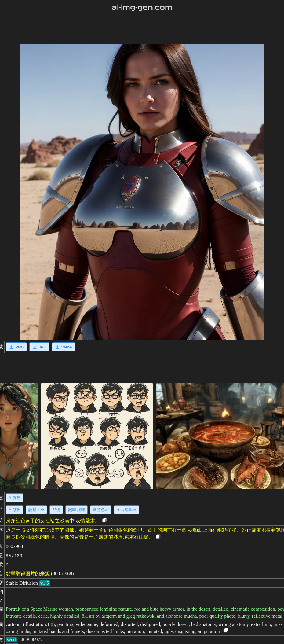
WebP (64, 347)
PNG (16, 347)
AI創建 (15, 498)
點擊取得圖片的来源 (28, 574)
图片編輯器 (127, 510)
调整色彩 (101, 510)
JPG (39, 347)
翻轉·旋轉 (77, 510)
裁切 (56, 510)
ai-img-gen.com (142, 7)
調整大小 (36, 510)
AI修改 (15, 510)
